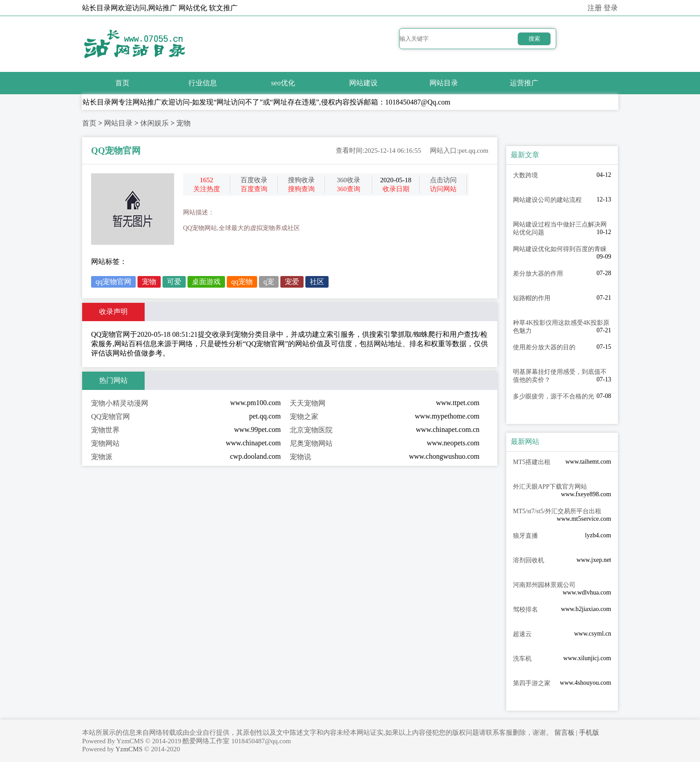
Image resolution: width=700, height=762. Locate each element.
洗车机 (522, 659)
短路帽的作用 (532, 298)
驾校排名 (525, 609)
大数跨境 (525, 175)
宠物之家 (304, 417)
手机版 (589, 733)
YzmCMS (129, 749)
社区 (317, 282)
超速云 (522, 634)
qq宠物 (242, 282)
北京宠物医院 (311, 430)
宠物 (183, 123)
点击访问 (443, 180)
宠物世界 (105, 430)
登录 (611, 8)
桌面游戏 (206, 282)
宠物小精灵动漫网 (120, 403)
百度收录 (254, 180)
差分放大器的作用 (538, 274)
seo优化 (283, 83)
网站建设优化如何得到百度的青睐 (560, 249)
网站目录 (444, 83)
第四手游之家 (532, 683)
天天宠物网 (308, 403)
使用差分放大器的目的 (544, 347)
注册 (595, 8)
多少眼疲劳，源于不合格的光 (554, 396)
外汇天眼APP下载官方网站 (550, 487)
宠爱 (292, 282)
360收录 (348, 180)
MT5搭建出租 (532, 462)
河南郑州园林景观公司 (544, 585)
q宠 (269, 282)
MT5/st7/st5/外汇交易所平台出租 (557, 511)
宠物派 (102, 457)
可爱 (174, 282)
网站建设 (363, 83)
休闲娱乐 (154, 123)
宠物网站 (105, 443)
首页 (122, 83)
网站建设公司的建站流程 (547, 200)
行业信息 (203, 83)
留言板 (565, 733)
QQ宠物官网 (110, 417)
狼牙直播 (525, 536)
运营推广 (524, 83)
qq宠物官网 (113, 282)
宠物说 (300, 457)
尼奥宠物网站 (311, 443)
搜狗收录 (301, 180)
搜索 (534, 39)
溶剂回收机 (529, 560)
